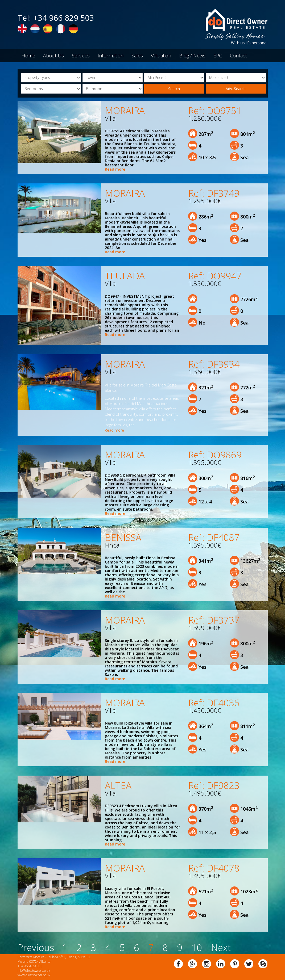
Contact (238, 56)
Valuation (161, 56)
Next (221, 947)
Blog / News (192, 56)
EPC (218, 56)
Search (174, 89)
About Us (53, 56)
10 (197, 947)
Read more (115, 169)
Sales (137, 56)
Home (28, 56)
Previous (36, 947)
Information (111, 56)
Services (81, 56)
